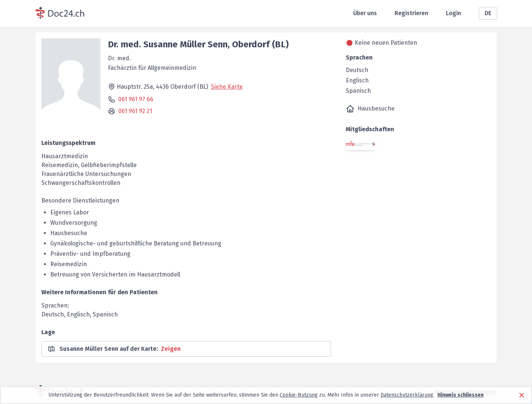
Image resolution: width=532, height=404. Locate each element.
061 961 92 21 (135, 111)
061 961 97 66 (136, 99)
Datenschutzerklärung (407, 395)
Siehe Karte (227, 87)
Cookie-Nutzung (299, 395)
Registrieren (411, 13)
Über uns (365, 13)
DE (488, 13)
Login (453, 13)
